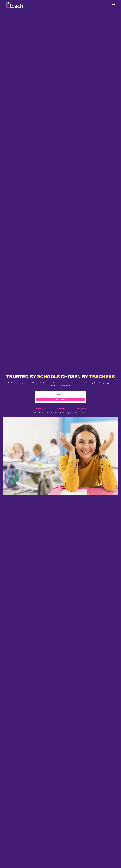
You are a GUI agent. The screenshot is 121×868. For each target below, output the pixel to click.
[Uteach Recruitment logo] (14, 5)
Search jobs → (60, 399)
